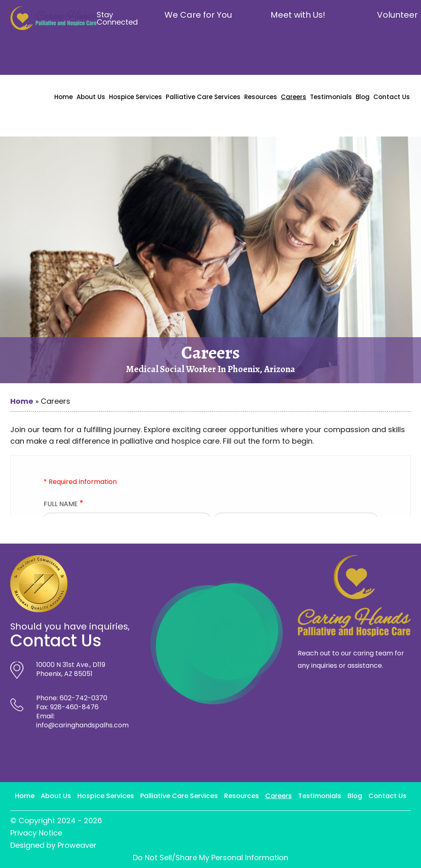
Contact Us (392, 97)
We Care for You (198, 15)
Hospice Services (135, 97)
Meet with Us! (298, 15)
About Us (91, 97)
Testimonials (331, 97)
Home (64, 97)
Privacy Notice (36, 833)
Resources (261, 97)
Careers (294, 97)
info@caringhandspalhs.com (82, 725)
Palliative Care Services (203, 97)
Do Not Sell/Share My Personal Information (210, 858)
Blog (363, 97)
